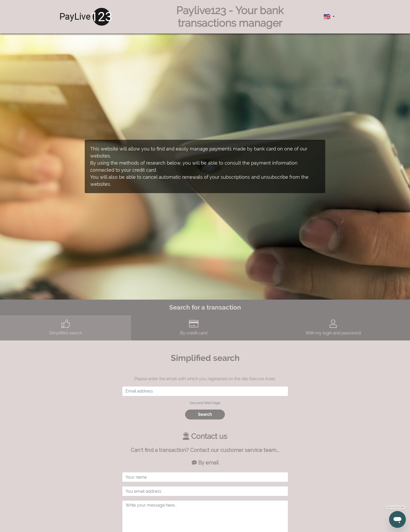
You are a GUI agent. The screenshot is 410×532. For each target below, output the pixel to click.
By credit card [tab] (194, 327)
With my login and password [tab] (333, 327)
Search (205, 414)
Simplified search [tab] (66, 327)
